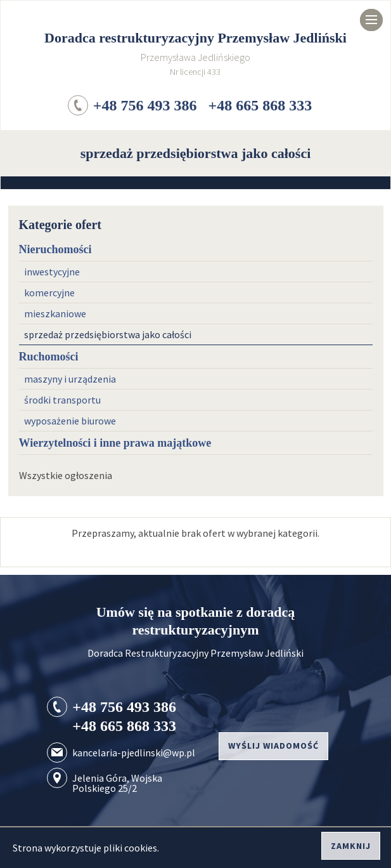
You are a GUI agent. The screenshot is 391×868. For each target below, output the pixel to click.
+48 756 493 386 (145, 105)
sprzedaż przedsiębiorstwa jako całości (108, 334)
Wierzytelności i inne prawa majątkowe (115, 443)
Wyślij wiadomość (273, 746)
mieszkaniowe (55, 313)
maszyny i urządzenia (70, 379)
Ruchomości (49, 357)
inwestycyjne (52, 272)
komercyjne (49, 293)
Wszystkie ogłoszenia (66, 475)
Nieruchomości (55, 249)
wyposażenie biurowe (70, 421)
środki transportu (62, 400)
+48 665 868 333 (260, 105)
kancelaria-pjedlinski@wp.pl (134, 753)
